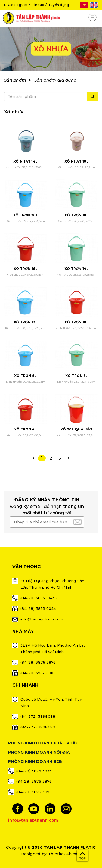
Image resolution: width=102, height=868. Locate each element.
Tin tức (38, 5)
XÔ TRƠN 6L (77, 376)
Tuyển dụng (59, 5)
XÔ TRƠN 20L (26, 215)
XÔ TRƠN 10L (77, 322)
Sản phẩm (15, 80)
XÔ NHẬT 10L (77, 161)
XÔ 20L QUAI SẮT (76, 429)
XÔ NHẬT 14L (25, 161)
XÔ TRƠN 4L (26, 429)
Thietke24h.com (65, 854)
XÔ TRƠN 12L (26, 322)
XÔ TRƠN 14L (77, 269)
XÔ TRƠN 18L (77, 215)
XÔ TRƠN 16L (26, 269)
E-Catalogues (16, 5)
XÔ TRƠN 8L (26, 376)
